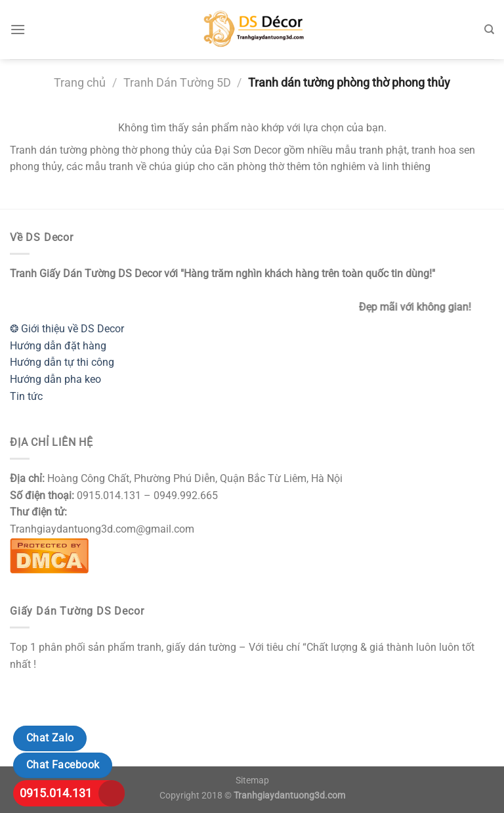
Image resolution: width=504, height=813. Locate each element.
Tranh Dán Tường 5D (177, 82)
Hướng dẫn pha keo (55, 379)
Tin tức (26, 396)
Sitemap (252, 780)
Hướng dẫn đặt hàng (58, 346)
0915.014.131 (56, 793)
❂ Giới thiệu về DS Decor (67, 329)
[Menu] (18, 29)
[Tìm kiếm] (489, 30)
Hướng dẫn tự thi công (62, 362)
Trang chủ (80, 82)
